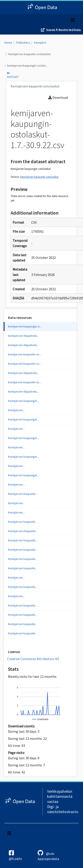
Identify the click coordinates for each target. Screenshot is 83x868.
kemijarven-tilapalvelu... (23, 336)
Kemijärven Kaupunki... (23, 494)
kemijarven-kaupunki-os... (25, 354)
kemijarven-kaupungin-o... (25, 326)
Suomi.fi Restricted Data (63, 30)
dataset (13, 77)
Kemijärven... (16, 410)
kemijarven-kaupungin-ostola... (27, 66)
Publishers (23, 43)
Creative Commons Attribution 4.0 (33, 659)
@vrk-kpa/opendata (48, 855)
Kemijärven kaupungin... (23, 401)
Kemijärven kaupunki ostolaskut (29, 54)
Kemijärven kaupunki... (23, 522)
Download (58, 97)
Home (8, 43)
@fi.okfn (15, 855)
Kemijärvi (40, 43)
